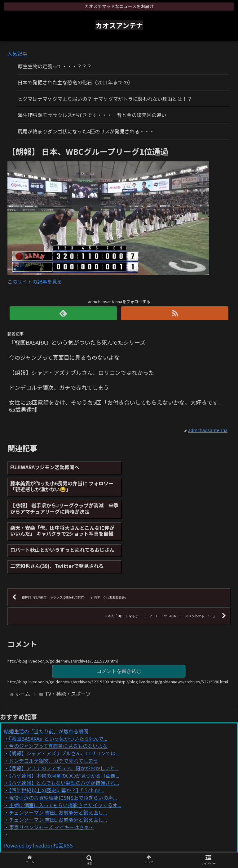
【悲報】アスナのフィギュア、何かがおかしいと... (64, 713)
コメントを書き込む (119, 616)
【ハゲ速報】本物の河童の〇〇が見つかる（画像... (64, 721)
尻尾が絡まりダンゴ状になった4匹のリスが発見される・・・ (86, 131)
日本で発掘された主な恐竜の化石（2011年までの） (75, 82)
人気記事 (17, 53)
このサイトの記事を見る (35, 281)
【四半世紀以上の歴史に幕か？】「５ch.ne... (57, 735)
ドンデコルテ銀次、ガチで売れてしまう (54, 706)
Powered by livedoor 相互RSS (38, 791)
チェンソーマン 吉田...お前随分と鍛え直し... (58, 758)
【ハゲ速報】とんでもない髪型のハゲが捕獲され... (64, 728)
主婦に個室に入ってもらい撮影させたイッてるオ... (65, 750)
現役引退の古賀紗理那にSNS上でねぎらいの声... (63, 743)
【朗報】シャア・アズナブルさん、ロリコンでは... (64, 699)
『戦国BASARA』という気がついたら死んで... (58, 684)
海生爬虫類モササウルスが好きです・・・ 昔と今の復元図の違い (92, 115)
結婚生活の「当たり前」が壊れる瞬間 (46, 677)
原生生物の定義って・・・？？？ (55, 66)
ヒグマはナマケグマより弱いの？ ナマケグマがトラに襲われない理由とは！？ (105, 99)
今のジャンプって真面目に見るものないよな (58, 691)
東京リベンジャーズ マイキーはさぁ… (51, 772)
